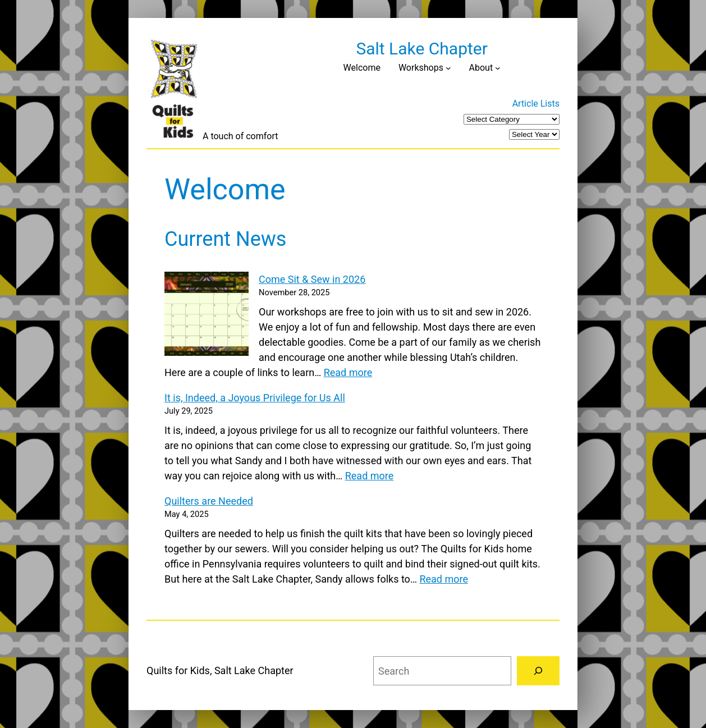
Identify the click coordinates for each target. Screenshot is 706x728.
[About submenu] (498, 68)
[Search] (538, 671)
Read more (348, 372)
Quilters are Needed (209, 501)
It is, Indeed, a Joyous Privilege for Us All (255, 398)
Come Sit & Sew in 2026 (312, 279)
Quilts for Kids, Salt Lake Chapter (220, 670)
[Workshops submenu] (448, 68)
